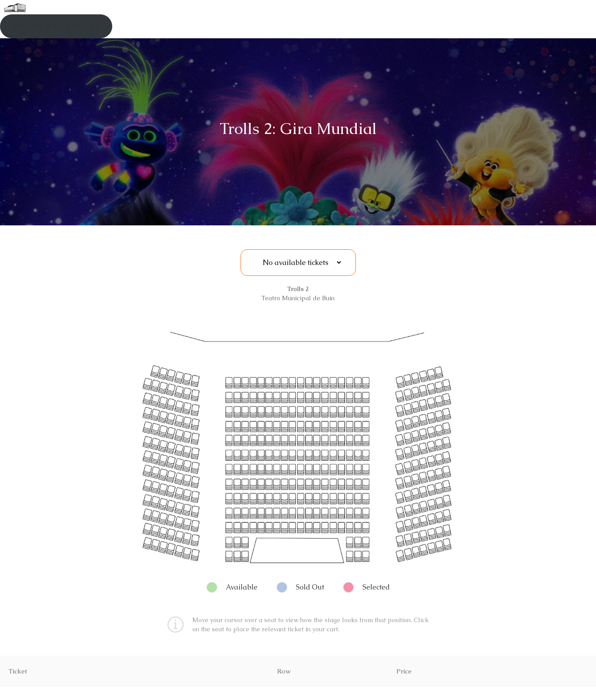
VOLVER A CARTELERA (56, 26)
